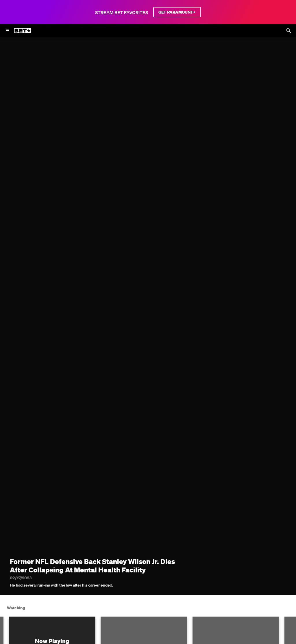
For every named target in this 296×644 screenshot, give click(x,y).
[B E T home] (23, 33)
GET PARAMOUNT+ (177, 12)
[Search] (288, 31)
